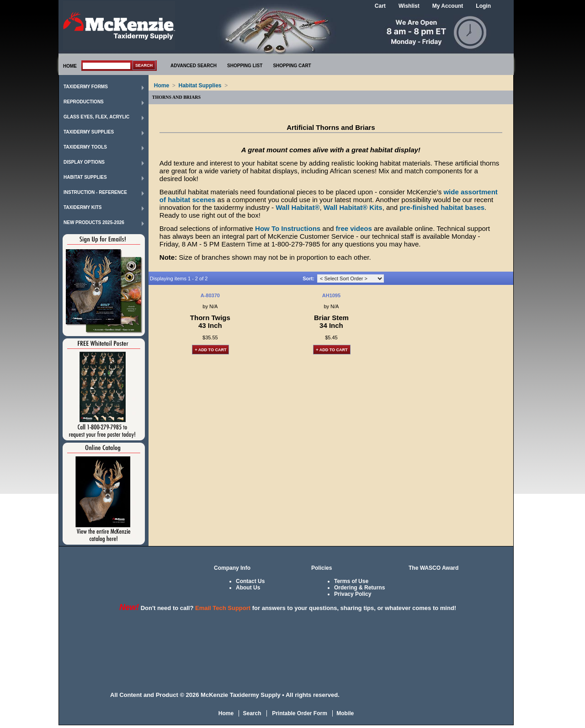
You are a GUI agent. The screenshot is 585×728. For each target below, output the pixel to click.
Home (162, 86)
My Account (448, 6)
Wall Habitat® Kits (353, 207)
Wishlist (409, 6)
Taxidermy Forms (86, 87)
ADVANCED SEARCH (194, 66)
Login (483, 6)
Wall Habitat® (298, 207)
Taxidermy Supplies (89, 132)
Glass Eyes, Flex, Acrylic (96, 117)
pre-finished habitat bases (442, 207)
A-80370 (210, 295)
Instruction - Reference (95, 192)
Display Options (84, 162)
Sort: (308, 278)
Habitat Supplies (85, 177)
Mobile (345, 713)
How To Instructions (288, 228)
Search (252, 713)
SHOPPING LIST (245, 66)
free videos (354, 228)
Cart (380, 6)
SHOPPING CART (292, 66)
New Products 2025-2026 (94, 222)
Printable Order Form (299, 713)
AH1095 (331, 295)
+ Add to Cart (210, 350)
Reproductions (84, 102)
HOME (70, 66)
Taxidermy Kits (83, 207)
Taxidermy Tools (85, 147)
